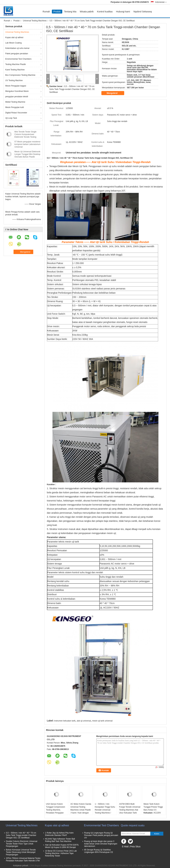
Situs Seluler (127, 851)
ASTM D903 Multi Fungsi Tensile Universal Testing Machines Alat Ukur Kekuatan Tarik (130, 808)
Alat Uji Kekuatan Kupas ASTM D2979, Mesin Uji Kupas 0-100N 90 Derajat (62, 846)
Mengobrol (114, 93)
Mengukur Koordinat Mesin (17, 91)
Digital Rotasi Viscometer (16, 113)
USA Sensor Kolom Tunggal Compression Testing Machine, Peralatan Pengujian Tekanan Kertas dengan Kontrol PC (56, 811)
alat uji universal (84, 721)
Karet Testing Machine (15, 70)
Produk (57, 12)
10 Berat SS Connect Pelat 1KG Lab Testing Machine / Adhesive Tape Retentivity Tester (61, 853)
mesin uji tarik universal (102, 721)
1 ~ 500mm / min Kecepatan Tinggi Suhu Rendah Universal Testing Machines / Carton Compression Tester (105, 811)
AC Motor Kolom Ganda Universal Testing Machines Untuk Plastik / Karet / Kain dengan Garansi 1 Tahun (81, 810)
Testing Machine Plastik (16, 64)
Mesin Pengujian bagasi (16, 86)
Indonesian (161, 2)
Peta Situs (135, 847)
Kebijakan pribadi (21, 866)
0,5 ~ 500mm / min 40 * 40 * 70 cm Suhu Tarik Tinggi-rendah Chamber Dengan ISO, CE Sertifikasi (72, 89)
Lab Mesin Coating (14, 43)
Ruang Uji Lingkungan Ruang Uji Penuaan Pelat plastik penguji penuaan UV (101, 835)
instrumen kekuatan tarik (65, 721)
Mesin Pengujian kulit (15, 107)
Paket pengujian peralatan (17, 54)
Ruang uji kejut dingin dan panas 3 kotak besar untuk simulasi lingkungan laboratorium (101, 844)
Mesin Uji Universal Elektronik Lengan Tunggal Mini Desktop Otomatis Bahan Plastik (27, 154)
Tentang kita (70, 12)
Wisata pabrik (87, 12)
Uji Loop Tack (11, 118)
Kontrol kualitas (105, 12)
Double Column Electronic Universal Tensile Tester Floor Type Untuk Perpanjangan (22, 844)
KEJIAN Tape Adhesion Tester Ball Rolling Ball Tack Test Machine (60, 840)
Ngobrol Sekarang (143, 12)
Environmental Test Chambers (18, 59)
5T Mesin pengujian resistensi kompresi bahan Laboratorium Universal (27, 144)
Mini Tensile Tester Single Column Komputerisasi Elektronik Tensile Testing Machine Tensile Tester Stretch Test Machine (28, 137)
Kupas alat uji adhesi (14, 37)
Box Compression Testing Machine (20, 75)
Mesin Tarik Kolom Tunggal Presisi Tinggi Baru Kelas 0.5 (153, 807)
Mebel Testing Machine (15, 102)
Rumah (46, 12)
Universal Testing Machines (35, 21)
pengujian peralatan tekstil (17, 97)
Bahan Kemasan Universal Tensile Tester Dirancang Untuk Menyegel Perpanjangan (21, 852)
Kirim (157, 834)
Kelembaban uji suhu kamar (18, 48)
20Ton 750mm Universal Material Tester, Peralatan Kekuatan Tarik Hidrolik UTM (23, 859)
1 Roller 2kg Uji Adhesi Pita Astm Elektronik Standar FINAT (59, 834)
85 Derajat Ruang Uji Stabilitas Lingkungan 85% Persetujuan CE (99, 851)
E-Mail (125, 847)
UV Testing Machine (14, 80)
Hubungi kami (123, 12)
